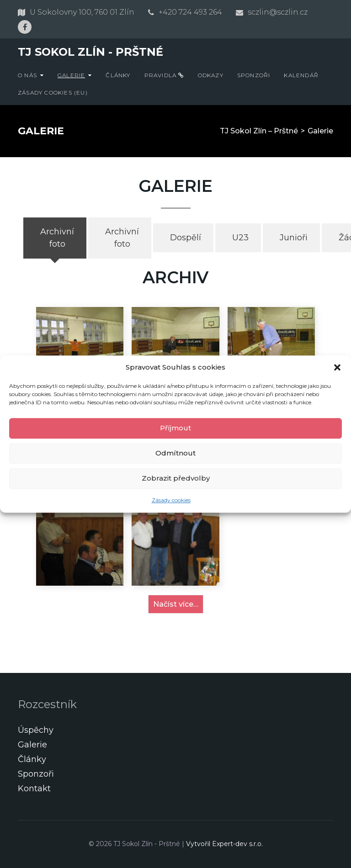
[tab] (55, 238)
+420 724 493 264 (190, 12)
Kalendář (301, 75)
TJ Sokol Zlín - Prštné (90, 52)
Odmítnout (175, 453)
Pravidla (164, 75)
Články (118, 75)
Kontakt (34, 789)
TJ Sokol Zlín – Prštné (259, 131)
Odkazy (211, 75)
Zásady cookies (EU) (53, 93)
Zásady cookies (171, 500)
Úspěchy (36, 730)
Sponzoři (254, 75)
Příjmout (175, 428)
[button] (337, 368)
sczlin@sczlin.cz (278, 12)
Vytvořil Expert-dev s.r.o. (224, 844)
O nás (27, 75)
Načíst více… (176, 604)
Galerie (71, 75)
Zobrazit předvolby (176, 478)
